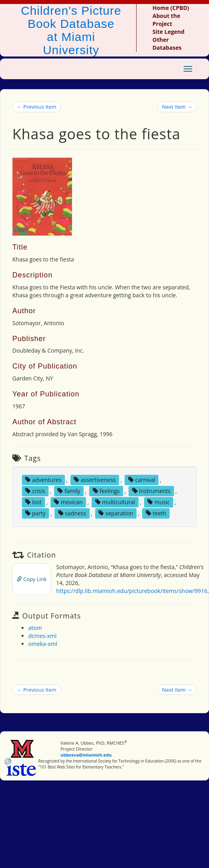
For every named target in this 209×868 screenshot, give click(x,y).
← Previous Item (37, 107)
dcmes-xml (42, 636)
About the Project (166, 20)
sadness (72, 513)
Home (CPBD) (171, 8)
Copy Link (32, 579)
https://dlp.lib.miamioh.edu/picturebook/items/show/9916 (132, 591)
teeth (156, 513)
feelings (106, 491)
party (35, 513)
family (69, 491)
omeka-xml (43, 644)
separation (116, 513)
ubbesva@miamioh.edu (86, 755)
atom (35, 628)
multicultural (115, 502)
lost (33, 502)
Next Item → (177, 107)
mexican (68, 502)
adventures (43, 480)
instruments (151, 491)
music (158, 502)
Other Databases (167, 44)
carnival (142, 480)
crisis (35, 491)
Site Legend (168, 32)
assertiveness (95, 480)
